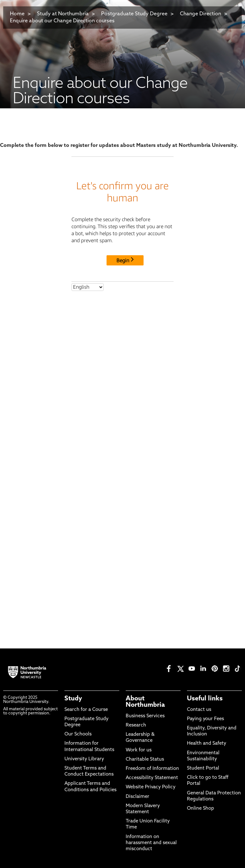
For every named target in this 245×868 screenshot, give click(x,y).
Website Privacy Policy (151, 787)
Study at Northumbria (63, 14)
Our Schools (78, 734)
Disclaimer (137, 797)
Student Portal (203, 768)
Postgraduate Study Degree (134, 14)
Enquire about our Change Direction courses (62, 21)
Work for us (139, 750)
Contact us (199, 710)
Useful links (205, 699)
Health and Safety (207, 744)
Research (136, 725)
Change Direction (200, 14)
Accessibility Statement (152, 778)
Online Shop (200, 809)
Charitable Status (145, 759)
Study (73, 699)
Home (17, 14)
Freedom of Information (152, 769)
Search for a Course (86, 710)
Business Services (145, 716)
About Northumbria (145, 702)
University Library (84, 759)
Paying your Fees (205, 719)
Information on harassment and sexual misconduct (151, 843)
